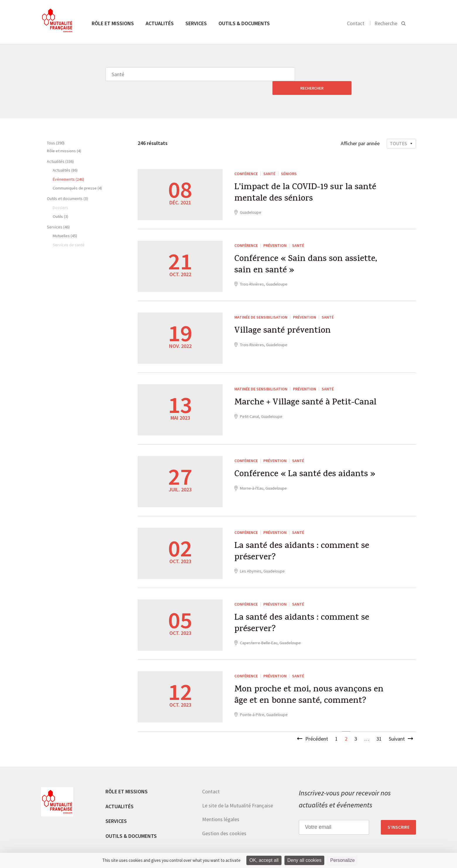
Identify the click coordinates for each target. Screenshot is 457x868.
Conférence (246, 160)
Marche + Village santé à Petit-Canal (307, 389)
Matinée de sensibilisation (261, 303)
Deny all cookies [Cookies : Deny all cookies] (305, 860)
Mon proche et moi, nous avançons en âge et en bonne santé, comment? (307, 682)
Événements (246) (68, 165)
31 (379, 725)
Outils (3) (60, 203)
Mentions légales (221, 805)
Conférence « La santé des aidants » (306, 461)
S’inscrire (399, 814)
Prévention (275, 232)
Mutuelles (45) (65, 222)
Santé (269, 160)
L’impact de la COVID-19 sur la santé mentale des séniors (307, 180)
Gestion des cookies (224, 820)
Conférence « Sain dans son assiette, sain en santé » (307, 252)
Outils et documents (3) (67, 185)
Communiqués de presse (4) (77, 174)
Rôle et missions (113, 23)
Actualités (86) (65, 156)
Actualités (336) (60, 148)
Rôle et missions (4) (64, 137)
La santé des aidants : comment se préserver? (303, 539)
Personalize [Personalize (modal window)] (342, 860)
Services (196, 23)
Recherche (386, 23)
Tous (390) (56, 129)
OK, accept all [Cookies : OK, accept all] (264, 860)
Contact (356, 23)
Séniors (289, 160)
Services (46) (58, 213)
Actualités (160, 23)
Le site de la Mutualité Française (238, 792)
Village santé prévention (284, 318)
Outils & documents (244, 23)
